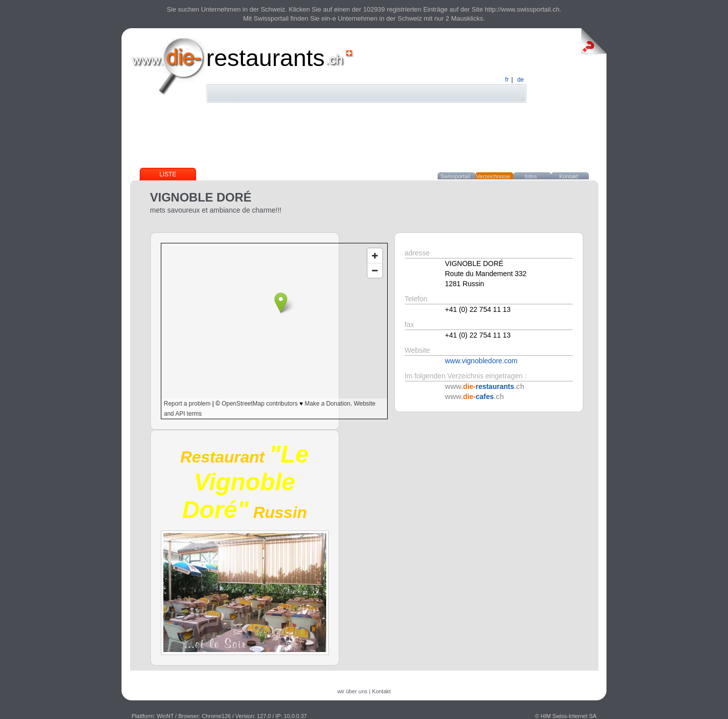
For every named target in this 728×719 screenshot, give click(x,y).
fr (507, 80)
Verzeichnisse (493, 176)
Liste (168, 174)
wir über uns (352, 691)
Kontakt (568, 176)
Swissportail (456, 176)
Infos (531, 176)
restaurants (265, 58)
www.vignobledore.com (481, 361)
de (521, 80)
